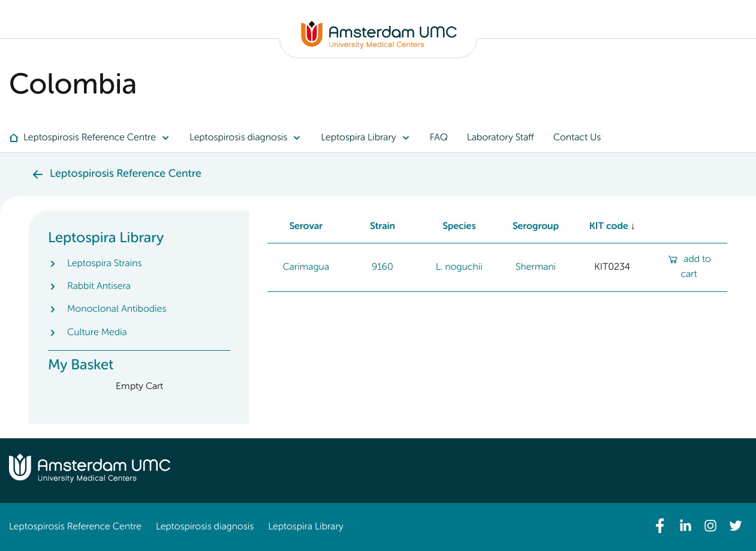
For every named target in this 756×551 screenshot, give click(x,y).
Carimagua (306, 267)
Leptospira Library (305, 527)
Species (459, 227)
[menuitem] (94, 138)
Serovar (306, 227)
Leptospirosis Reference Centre (75, 527)
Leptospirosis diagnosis (205, 527)
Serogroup (536, 227)
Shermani (536, 267)
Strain (382, 227)
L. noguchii (459, 267)
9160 (382, 267)
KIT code (609, 227)
